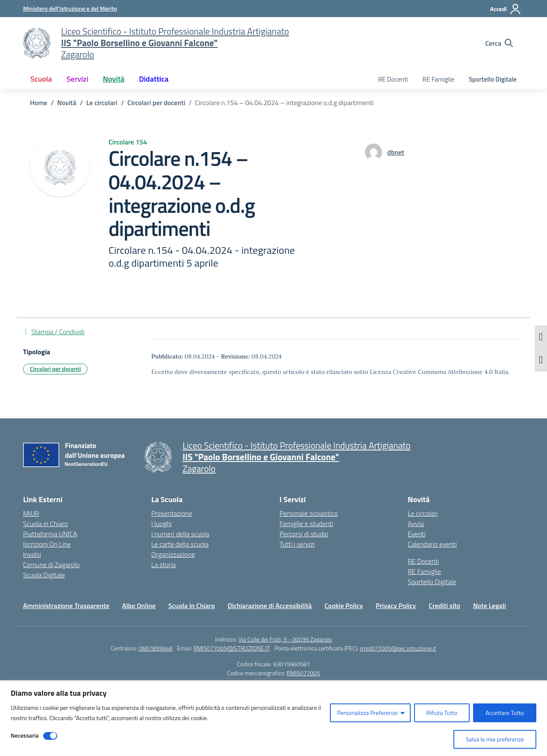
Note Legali (490, 606)
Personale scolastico (309, 513)
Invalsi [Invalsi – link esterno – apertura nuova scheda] (32, 554)
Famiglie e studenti (306, 524)
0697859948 (156, 648)
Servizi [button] (78, 79)
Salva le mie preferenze (495, 739)
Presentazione (172, 513)
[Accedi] (506, 9)
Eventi (417, 534)
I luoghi (162, 524)
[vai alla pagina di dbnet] (396, 152)
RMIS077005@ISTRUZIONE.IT (232, 648)
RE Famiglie (439, 79)
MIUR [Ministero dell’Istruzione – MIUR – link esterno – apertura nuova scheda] (31, 513)
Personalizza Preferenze (367, 713)
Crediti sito (444, 606)
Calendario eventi (432, 544)
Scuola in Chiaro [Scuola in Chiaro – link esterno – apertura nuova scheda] (46, 524)
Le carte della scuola (180, 544)
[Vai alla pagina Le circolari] (102, 103)
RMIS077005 (303, 673)
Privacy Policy (396, 606)
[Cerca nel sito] (499, 43)
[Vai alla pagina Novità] (67, 103)
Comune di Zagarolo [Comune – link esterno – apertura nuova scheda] (51, 565)
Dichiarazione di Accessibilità (270, 606)
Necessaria (25, 735)
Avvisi (416, 524)
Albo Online (139, 606)
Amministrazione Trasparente (66, 606)
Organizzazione (173, 554)
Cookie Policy (344, 606)
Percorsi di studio (304, 534)
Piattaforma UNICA (50, 534)
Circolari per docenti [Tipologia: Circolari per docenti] (55, 369)
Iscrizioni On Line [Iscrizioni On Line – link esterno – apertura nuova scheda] (47, 544)
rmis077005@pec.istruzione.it (398, 648)
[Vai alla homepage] (37, 43)
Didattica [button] (154, 79)
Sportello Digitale (493, 79)
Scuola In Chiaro (192, 606)
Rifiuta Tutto (442, 713)
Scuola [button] (41, 79)
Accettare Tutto (505, 713)
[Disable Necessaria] (50, 736)
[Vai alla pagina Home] (39, 103)
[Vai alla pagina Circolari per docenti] (156, 103)
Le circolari (423, 513)
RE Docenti (393, 79)
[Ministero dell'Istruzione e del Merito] (70, 8)
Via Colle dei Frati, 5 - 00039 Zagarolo (285, 639)
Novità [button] (114, 79)
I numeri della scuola (180, 534)
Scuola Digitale (44, 575)
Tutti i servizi (297, 544)
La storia (163, 565)
